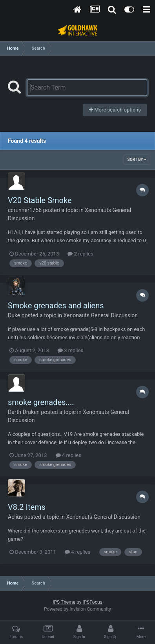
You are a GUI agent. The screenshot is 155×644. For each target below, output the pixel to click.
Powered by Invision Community (77, 609)
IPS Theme (64, 602)
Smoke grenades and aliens (56, 306)
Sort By (137, 159)
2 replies (80, 254)
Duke (14, 315)
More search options (115, 110)
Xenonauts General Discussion (100, 315)
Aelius (15, 517)
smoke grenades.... (41, 402)
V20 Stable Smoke (40, 200)
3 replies (70, 350)
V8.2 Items (27, 507)
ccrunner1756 (25, 210)
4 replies (68, 455)
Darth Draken (24, 412)
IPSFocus (92, 602)
